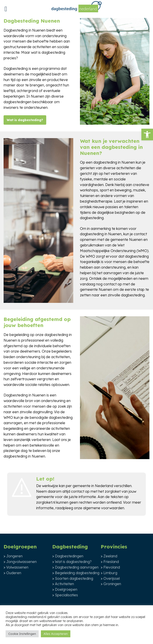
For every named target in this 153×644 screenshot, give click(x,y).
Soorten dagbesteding (74, 578)
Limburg (110, 573)
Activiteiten (64, 584)
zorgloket (113, 491)
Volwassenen (17, 567)
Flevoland (112, 567)
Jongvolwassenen (21, 562)
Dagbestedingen (69, 556)
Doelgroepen (66, 589)
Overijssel (112, 578)
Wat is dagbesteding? (25, 120)
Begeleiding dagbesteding (77, 573)
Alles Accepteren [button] (56, 634)
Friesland (111, 562)
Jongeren (14, 556)
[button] (147, 135)
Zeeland (110, 556)
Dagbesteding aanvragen (77, 567)
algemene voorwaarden (104, 508)
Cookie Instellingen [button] (22, 634)
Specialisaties (66, 595)
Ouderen (14, 573)
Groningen (112, 584)
